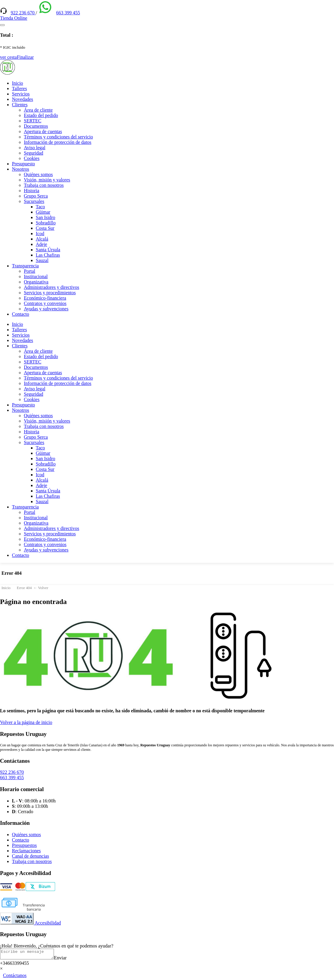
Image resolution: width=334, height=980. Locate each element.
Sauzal (42, 260)
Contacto (21, 314)
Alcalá (42, 239)
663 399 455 (68, 13)
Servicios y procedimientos (50, 293)
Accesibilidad (30, 923)
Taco (40, 207)
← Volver (41, 588)
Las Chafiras (48, 255)
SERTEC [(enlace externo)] (33, 121)
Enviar (66, 960)
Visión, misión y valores (47, 180)
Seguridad (34, 153)
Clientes (20, 105)
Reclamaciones (26, 851)
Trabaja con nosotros (44, 185)
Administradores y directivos (52, 287)
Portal (29, 271)
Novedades (22, 99)
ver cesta (8, 57)
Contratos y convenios (45, 303)
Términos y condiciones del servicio (58, 137)
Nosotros (21, 169)
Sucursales (34, 201)
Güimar (43, 212)
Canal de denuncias (30, 856)
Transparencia (25, 266)
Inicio (17, 83)
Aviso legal (35, 148)
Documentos (36, 126)
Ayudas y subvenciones (46, 309)
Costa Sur (45, 228)
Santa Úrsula (48, 250)
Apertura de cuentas (43, 131)
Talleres (19, 88)
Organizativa (36, 282)
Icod (40, 234)
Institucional (36, 276)
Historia (32, 191)
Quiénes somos (38, 174)
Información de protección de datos (58, 142)
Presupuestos (24, 845)
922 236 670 (23, 13)
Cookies (32, 158)
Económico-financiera (45, 298)
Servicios (21, 94)
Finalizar (25, 57)
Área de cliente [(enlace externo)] (38, 110)
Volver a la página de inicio (26, 722)
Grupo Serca (36, 196)
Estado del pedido (41, 115)
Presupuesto (23, 164)
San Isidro (45, 217)
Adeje (41, 244)
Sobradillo (46, 223)
